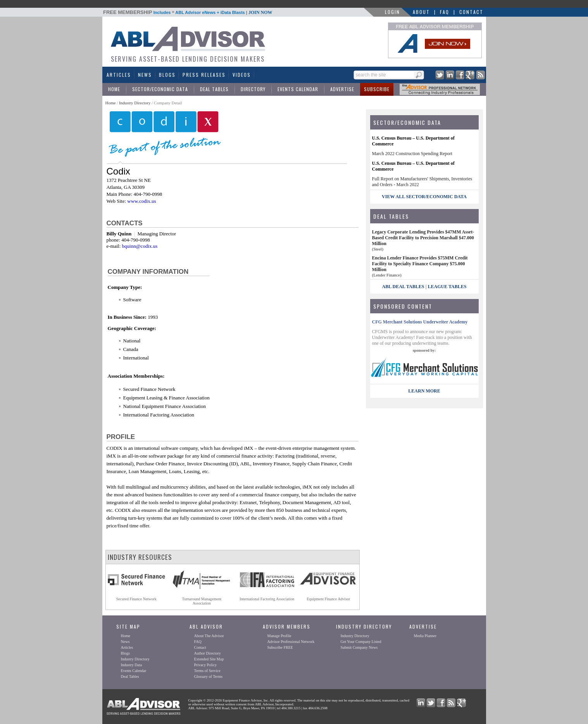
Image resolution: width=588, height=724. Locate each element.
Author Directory (208, 653)
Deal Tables (214, 89)
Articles (119, 75)
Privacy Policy (206, 665)
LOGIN (392, 12)
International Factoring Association (267, 599)
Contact (471, 12)
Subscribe (377, 89)
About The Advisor (209, 636)
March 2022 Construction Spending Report (412, 154)
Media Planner (425, 636)
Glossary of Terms (209, 676)
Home (114, 89)
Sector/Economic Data (160, 89)
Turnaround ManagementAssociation (202, 601)
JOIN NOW (260, 12)
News (145, 75)
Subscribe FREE (280, 647)
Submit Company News (359, 647)
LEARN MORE (424, 391)
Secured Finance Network (136, 599)
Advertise (342, 89)
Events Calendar (298, 89)
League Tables (447, 287)
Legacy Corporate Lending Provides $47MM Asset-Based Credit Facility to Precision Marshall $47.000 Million (423, 238)
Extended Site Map (209, 659)
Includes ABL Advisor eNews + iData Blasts (188, 12)
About (421, 12)
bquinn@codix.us (140, 246)
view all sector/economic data (424, 197)
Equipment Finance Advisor (328, 599)
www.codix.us (141, 201)
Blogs (167, 75)
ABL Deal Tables (403, 287)
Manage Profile (279, 636)
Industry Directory (135, 103)
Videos (242, 75)
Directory (253, 89)
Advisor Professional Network (291, 642)
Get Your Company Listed (361, 642)
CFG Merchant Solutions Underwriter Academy (420, 322)
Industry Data (132, 665)
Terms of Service (207, 671)
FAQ (445, 12)
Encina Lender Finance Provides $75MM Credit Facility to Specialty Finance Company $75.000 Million (420, 264)
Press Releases (204, 75)
